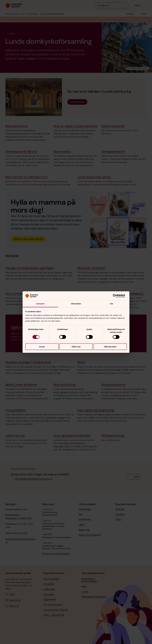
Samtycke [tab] (40, 304)
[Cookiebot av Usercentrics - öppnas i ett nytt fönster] (116, 296)
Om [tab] (112, 304)
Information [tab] (76, 304)
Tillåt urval (76, 347)
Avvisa (42, 347)
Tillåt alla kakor (110, 347)
